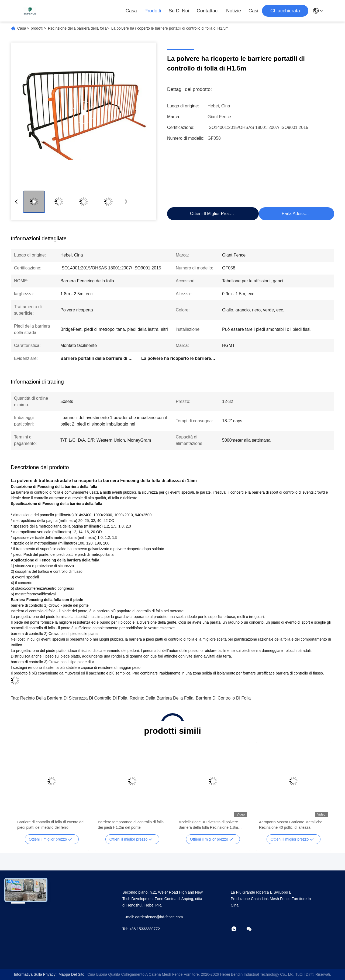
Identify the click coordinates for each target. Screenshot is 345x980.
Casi (253, 11)
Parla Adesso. (295, 214)
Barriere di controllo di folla (223, 698)
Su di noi (179, 11)
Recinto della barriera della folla (162, 698)
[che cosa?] (238, 929)
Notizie (234, 11)
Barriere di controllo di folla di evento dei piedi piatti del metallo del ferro (51, 825)
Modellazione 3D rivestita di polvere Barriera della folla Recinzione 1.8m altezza (208, 825)
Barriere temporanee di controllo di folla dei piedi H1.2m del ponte (131, 825)
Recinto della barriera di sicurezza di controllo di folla (74, 698)
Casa (131, 11)
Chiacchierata (285, 11)
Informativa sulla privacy (35, 974)
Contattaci (208, 11)
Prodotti (153, 11)
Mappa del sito (71, 974)
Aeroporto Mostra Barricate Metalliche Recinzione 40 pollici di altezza (291, 825)
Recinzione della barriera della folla (77, 28)
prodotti (37, 28)
